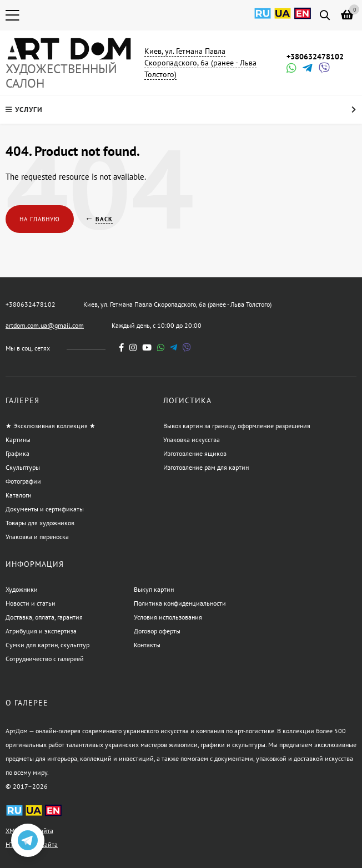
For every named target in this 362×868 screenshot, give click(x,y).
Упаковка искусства (192, 440)
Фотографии (23, 481)
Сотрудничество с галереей (45, 659)
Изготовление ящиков (195, 453)
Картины (18, 440)
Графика (17, 453)
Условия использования (168, 617)
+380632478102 (315, 57)
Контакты (147, 645)
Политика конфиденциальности (180, 603)
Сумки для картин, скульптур (47, 645)
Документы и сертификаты (45, 509)
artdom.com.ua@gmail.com (45, 325)
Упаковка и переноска (37, 537)
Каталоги (19, 495)
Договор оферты (157, 631)
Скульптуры (23, 467)
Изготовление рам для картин (206, 467)
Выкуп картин (154, 589)
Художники (22, 589)
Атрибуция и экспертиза (41, 631)
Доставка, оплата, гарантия (44, 617)
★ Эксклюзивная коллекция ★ (51, 426)
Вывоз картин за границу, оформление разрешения (237, 426)
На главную (40, 219)
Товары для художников (40, 523)
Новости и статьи (31, 603)
